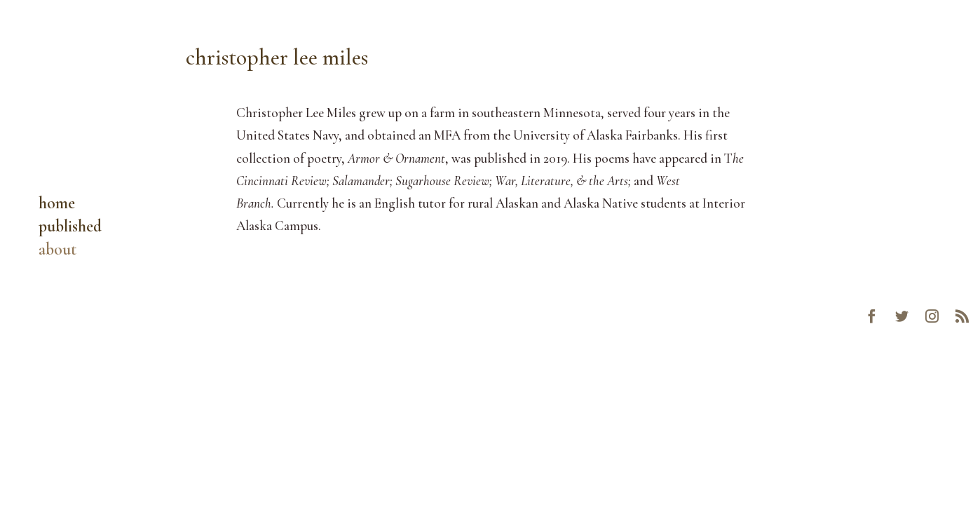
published (70, 229)
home (57, 206)
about (57, 252)
